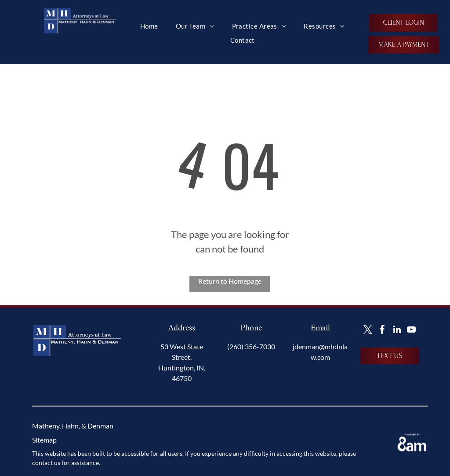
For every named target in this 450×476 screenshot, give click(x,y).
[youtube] (411, 331)
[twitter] (368, 331)
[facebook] (382, 331)
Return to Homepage (230, 281)
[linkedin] (397, 331)
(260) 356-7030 (251, 346)
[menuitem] (149, 26)
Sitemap (44, 440)
